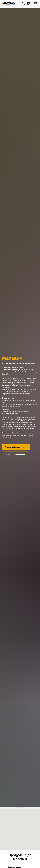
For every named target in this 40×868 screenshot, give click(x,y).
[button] (16, 447)
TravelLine (20, 808)
